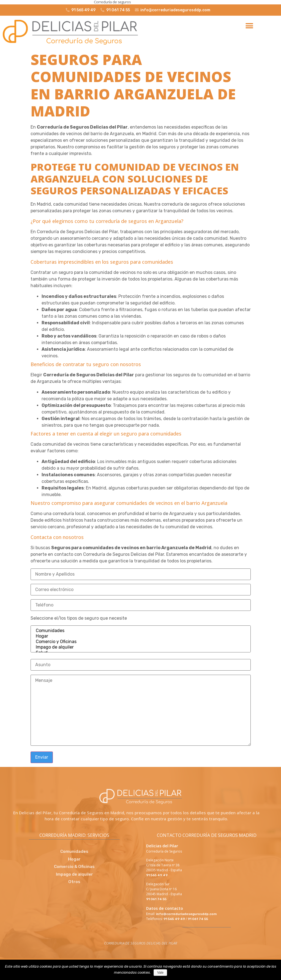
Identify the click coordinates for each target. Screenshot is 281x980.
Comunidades (141, 631)
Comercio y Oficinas (141, 642)
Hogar (141, 636)
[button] (249, 26)
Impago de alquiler (141, 647)
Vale (160, 973)
